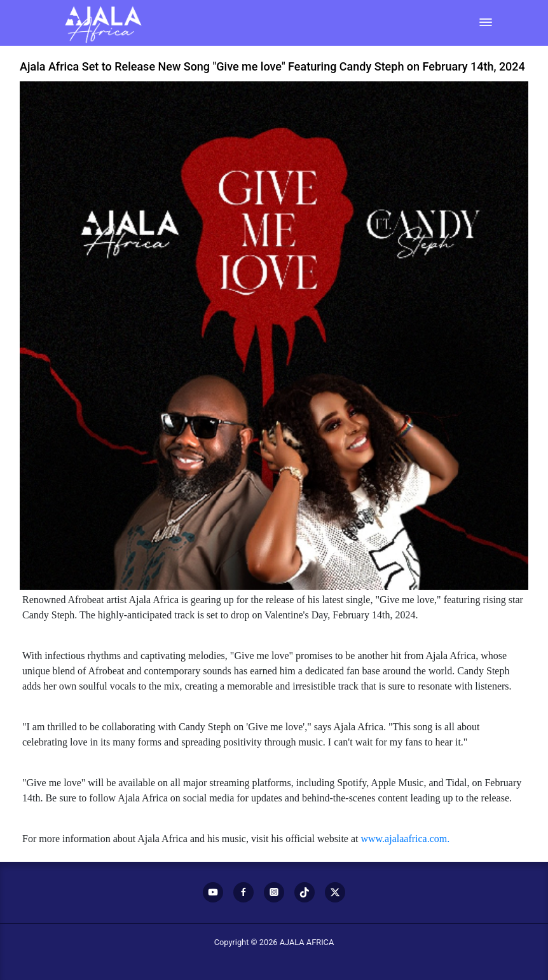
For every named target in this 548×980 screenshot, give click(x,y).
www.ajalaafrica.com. (405, 839)
